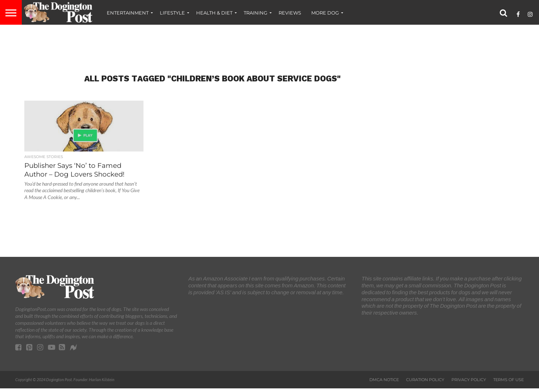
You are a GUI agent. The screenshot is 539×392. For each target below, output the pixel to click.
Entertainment (128, 13)
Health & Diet (214, 13)
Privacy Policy (469, 380)
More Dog (325, 13)
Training (256, 13)
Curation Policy (425, 380)
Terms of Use (508, 380)
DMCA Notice (384, 380)
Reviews (290, 13)
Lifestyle (172, 13)
